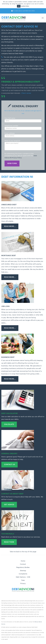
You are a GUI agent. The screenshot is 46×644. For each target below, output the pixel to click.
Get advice (9, 505)
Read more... (10, 226)
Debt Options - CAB (23, 577)
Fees (23, 580)
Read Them (9, 542)
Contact (23, 564)
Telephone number (11, 126)
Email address (10, 133)
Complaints (23, 574)
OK (19, 6)
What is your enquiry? (12, 141)
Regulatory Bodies (23, 567)
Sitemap (23, 571)
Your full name (10, 118)
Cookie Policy (25, 6)
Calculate (9, 424)
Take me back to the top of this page (23, 552)
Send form (12, 163)
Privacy (23, 584)
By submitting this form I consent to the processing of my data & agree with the (21, 156)
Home (23, 561)
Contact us (10, 464)
